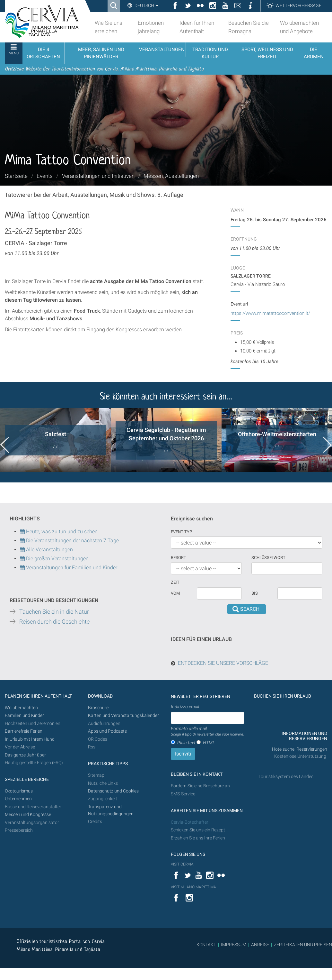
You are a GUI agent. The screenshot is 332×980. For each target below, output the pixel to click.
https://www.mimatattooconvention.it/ (270, 313)
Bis (255, 593)
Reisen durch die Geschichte (54, 622)
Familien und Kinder (24, 715)
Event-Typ (181, 532)
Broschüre (98, 708)
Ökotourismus (19, 791)
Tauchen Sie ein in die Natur (54, 612)
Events (45, 176)
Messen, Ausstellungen (171, 176)
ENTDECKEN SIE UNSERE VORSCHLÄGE (223, 663)
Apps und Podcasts (107, 731)
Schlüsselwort (268, 558)
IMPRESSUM (234, 945)
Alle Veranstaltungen (46, 550)
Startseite (16, 176)
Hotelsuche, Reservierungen (300, 749)
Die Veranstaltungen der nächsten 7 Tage (69, 540)
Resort (179, 558)
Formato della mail (207, 732)
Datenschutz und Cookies (114, 791)
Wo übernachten (21, 708)
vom (175, 593)
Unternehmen (18, 799)
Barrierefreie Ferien (24, 731)
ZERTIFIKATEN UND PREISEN (303, 945)
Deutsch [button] (146, 5)
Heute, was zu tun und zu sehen (59, 531)
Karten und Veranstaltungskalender (123, 715)
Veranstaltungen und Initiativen (98, 176)
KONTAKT (206, 945)
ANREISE (260, 945)
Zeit (175, 582)
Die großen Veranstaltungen (57, 559)
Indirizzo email (185, 707)
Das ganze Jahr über (25, 755)
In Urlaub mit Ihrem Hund (30, 739)
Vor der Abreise (20, 747)
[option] (55, 440)
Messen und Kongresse (28, 815)
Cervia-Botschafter (190, 822)
